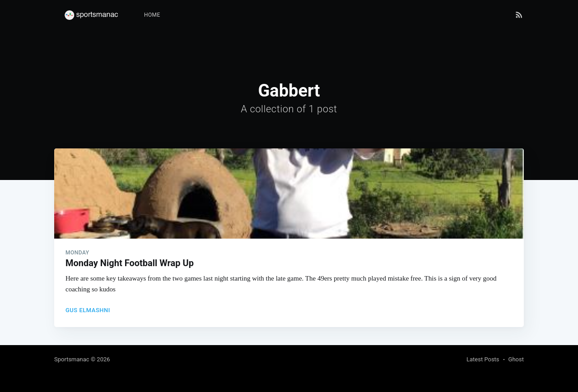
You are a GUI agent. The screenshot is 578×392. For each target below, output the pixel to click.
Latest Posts (483, 359)
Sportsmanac (72, 359)
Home (152, 15)
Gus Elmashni (88, 310)
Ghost (516, 359)
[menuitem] (152, 15)
